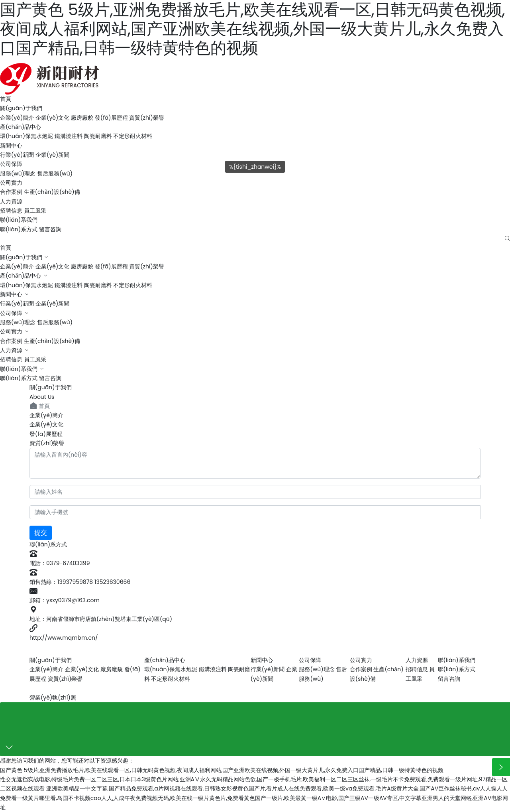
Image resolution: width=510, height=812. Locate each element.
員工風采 (35, 211)
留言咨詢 (50, 229)
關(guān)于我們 (21, 108)
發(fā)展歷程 (111, 118)
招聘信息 (11, 211)
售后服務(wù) (55, 173)
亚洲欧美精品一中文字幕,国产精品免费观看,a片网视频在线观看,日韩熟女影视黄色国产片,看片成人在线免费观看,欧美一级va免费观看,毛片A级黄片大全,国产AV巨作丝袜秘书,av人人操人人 (277, 788)
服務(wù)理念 (18, 173)
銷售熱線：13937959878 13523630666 (80, 582)
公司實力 (11, 183)
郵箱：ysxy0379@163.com (65, 600)
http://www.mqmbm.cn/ (64, 638)
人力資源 (11, 201)
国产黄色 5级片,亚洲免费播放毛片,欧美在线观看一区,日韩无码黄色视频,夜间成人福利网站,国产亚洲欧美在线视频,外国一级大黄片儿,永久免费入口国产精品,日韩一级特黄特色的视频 (222, 770)
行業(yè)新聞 (17, 155)
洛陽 (125, 688)
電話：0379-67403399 (60, 563)
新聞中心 (11, 146)
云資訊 (145, 688)
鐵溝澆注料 (69, 136)
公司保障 (11, 313)
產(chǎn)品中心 (21, 127)
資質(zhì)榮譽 (147, 118)
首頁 (6, 99)
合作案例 (11, 192)
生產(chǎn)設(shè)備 (52, 192)
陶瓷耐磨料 (98, 136)
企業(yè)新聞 (52, 155)
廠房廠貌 (82, 118)
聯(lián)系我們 (19, 220)
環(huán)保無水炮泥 (26, 136)
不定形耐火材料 (133, 136)
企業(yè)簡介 (17, 118)
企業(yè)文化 (52, 118)
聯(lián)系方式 (19, 229)
